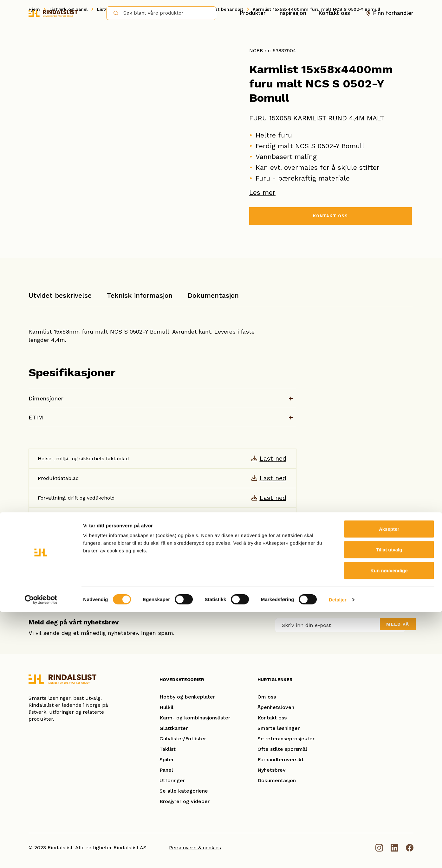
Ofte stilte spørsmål (282, 749)
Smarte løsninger (279, 728)
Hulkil (166, 707)
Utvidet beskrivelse (60, 295)
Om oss (267, 697)
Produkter (253, 13)
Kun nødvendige (389, 826)
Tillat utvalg (389, 806)
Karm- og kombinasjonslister (195, 718)
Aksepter (389, 785)
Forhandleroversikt (281, 759)
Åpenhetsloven (276, 707)
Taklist (168, 749)
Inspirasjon (292, 13)
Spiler (167, 759)
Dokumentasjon (213, 295)
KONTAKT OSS (330, 217)
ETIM (36, 417)
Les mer (262, 192)
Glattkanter (174, 728)
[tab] (60, 299)
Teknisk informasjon (140, 295)
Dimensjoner (46, 398)
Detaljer (338, 855)
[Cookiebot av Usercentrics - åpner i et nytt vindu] (41, 856)
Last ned (273, 458)
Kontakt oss (334, 13)
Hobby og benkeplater (187, 697)
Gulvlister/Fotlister (183, 739)
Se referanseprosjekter (286, 739)
